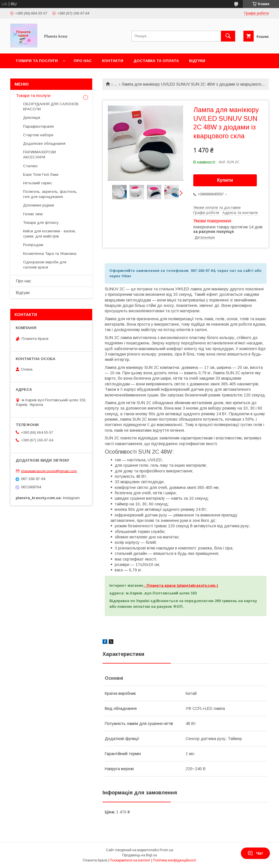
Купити (225, 180)
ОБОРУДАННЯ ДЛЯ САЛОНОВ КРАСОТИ (51, 107)
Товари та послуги (37, 61)
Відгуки (197, 61)
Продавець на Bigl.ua (139, 855)
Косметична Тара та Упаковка (50, 254)
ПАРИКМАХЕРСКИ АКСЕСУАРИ (39, 155)
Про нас (83, 61)
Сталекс (30, 166)
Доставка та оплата (156, 61)
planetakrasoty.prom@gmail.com (49, 471)
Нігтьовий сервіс (38, 183)
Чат (255, 853)
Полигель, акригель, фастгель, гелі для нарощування (50, 194)
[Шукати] (228, 36)
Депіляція (32, 118)
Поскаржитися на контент (130, 860)
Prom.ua (166, 850)
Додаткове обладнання (44, 143)
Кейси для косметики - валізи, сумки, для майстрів (49, 234)
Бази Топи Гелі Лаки (41, 174)
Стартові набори (38, 135)
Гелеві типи (33, 214)
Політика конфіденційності (175, 860)
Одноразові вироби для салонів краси (45, 265)
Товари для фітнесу (41, 223)
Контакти (113, 61)
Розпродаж (33, 245)
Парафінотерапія (38, 126)
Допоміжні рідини (39, 205)
